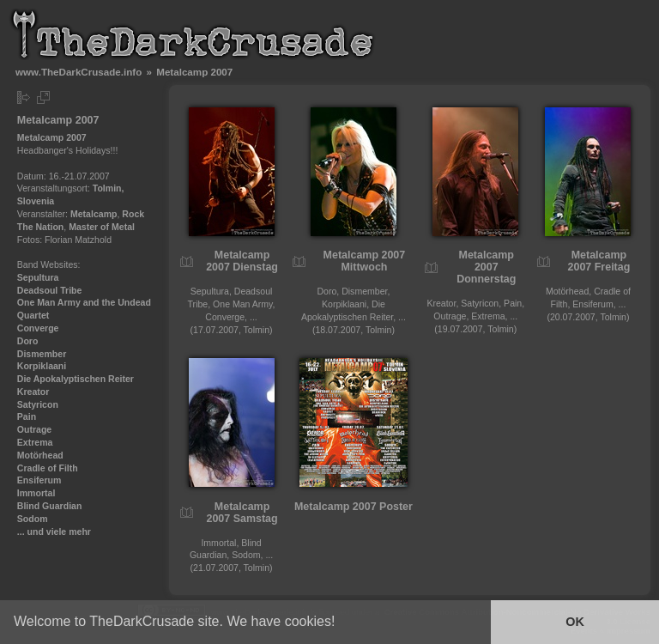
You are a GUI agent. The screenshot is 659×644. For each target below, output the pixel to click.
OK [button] (575, 622)
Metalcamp (94, 214)
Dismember (42, 354)
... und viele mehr (54, 532)
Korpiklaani (42, 366)
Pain (27, 416)
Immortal (36, 493)
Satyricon (38, 404)
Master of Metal (102, 227)
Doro (28, 341)
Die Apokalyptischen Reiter (76, 379)
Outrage (34, 429)
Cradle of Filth (48, 468)
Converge (38, 328)
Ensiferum (39, 480)
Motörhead (40, 455)
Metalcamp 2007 (52, 137)
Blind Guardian (50, 506)
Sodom (33, 519)
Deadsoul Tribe (50, 290)
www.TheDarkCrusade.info (79, 72)
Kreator (33, 392)
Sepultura (38, 277)
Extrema (35, 442)
